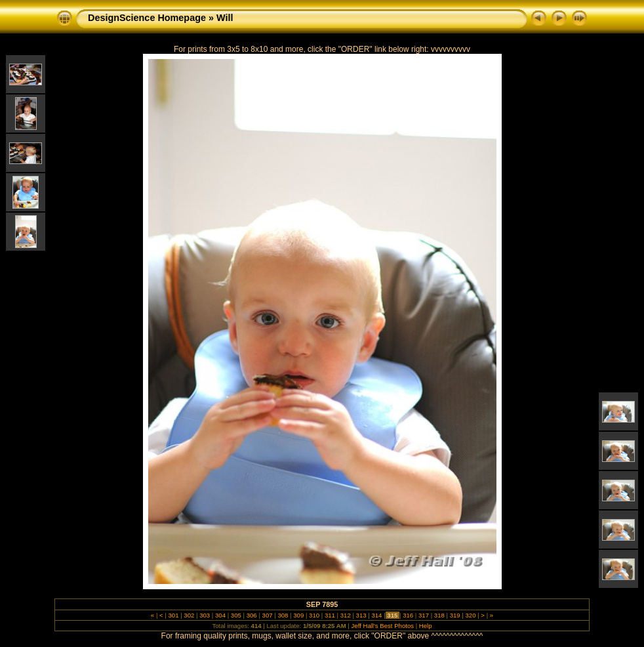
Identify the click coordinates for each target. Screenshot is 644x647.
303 (205, 615)
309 (299, 615)
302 (189, 615)
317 (423, 615)
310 (314, 615)
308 (283, 615)
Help (426, 626)
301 (173, 615)
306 (252, 615)
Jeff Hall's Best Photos (383, 626)
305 (236, 615)
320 (471, 615)
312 (345, 615)
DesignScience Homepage (147, 18)
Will (225, 18)
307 (267, 615)
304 (220, 615)
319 (455, 615)
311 (330, 615)
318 (439, 615)
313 (361, 615)
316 (408, 615)
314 (377, 615)
